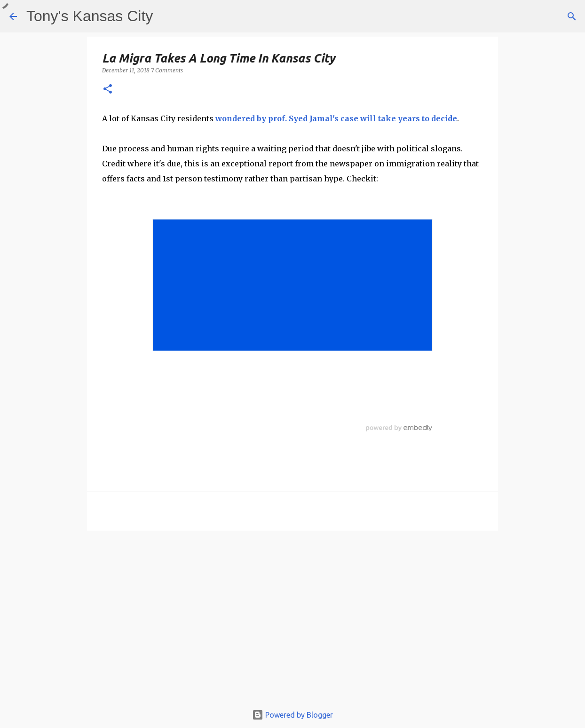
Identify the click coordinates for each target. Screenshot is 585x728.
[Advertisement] (292, 622)
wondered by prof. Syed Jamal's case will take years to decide (336, 118)
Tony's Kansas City (90, 16)
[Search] (572, 16)
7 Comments (167, 70)
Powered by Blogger (292, 715)
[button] (108, 90)
